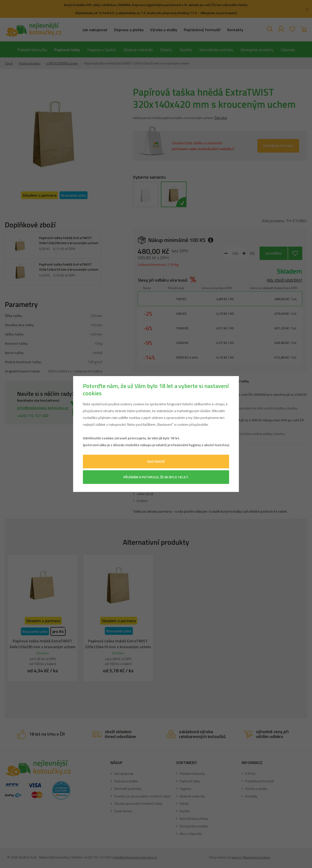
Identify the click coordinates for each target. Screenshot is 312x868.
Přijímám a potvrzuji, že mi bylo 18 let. (156, 477)
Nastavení (156, 461)
